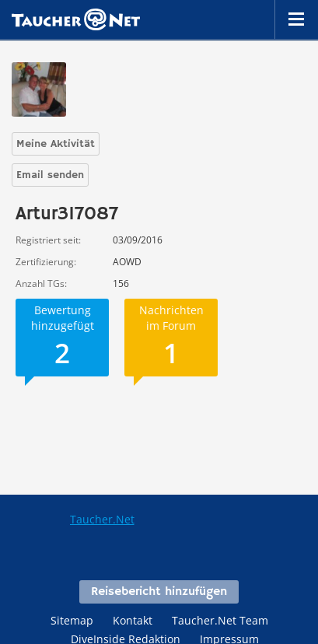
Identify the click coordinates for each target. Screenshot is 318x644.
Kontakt (133, 620)
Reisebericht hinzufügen (159, 592)
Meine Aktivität (56, 144)
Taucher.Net (102, 519)
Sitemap (72, 620)
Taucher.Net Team (220, 620)
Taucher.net (76, 19)
